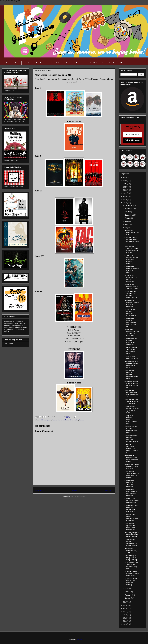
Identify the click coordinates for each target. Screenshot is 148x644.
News (17, 63)
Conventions (81, 63)
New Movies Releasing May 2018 (131, 551)
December (129, 205)
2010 (125, 624)
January (128, 598)
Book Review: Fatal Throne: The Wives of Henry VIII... (132, 566)
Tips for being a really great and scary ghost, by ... (132, 558)
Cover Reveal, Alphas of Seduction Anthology (130, 483)
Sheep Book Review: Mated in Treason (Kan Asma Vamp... (132, 332)
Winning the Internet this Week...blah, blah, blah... (132, 466)
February (128, 595)
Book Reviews (41, 63)
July (127, 221)
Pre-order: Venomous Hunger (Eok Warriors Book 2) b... (131, 448)
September (129, 215)
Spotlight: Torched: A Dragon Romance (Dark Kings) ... (131, 429)
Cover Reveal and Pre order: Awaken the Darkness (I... (131, 509)
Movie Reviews (56, 63)
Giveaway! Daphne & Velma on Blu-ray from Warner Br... (131, 384)
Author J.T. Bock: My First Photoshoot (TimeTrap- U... (131, 312)
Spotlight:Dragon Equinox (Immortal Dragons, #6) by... (132, 438)
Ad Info (112, 63)
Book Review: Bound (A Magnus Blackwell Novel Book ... (131, 374)
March (127, 592)
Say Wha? (93, 63)
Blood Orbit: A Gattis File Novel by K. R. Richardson (131, 278)
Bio (103, 63)
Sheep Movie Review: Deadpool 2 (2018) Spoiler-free (131, 419)
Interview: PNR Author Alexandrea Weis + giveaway (132, 517)
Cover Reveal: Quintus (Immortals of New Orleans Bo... (130, 322)
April (127, 589)
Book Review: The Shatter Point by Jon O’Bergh (131, 401)
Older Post (109, 490)
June (53, 420)
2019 (125, 200)
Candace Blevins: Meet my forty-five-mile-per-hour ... (132, 240)
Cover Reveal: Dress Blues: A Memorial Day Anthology (131, 492)
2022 (125, 190)
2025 (125, 181)
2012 (125, 618)
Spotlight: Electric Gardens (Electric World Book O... (132, 574)
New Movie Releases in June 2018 (132, 232)
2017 (125, 602)
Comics (69, 63)
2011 (125, 621)
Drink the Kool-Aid (132, 140)
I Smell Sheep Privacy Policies (131, 357)
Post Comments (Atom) (78, 496)
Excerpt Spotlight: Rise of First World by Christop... (131, 582)
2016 (125, 605)
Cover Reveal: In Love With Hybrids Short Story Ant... (131, 341)
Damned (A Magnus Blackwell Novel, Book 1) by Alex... (132, 535)
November (129, 209)
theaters (81, 420)
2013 (125, 615)
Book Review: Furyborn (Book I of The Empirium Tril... (131, 393)
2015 (125, 608)
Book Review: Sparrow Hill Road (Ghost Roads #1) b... (130, 526)
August (128, 218)
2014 (125, 612)
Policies (122, 63)
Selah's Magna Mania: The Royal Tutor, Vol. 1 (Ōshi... (132, 409)
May (127, 228)
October (128, 212)
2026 (125, 177)
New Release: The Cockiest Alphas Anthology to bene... (131, 364)
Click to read (8, 343)
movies (58, 420)
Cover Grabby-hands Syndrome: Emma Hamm (132, 501)
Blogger (79, 639)
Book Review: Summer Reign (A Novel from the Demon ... (132, 474)
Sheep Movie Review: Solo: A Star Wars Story (131, 286)
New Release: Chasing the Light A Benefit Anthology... (132, 303)
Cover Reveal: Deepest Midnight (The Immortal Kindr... (132, 269)
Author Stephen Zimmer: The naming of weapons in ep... (131, 294)
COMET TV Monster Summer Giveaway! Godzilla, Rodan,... (132, 259)
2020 (125, 196)
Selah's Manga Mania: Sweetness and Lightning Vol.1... (131, 542)
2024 (125, 184)
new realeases (65, 420)
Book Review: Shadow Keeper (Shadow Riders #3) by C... (131, 249)
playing (76, 420)
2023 (125, 187)
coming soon (47, 420)
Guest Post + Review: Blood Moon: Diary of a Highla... (131, 458)
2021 (125, 193)
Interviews (28, 63)
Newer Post (39, 490)
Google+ (27, 1)
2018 (41, 420)
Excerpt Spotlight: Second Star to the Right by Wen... (131, 350)
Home (8, 63)
